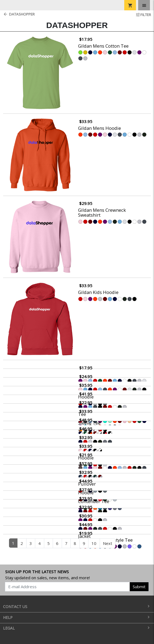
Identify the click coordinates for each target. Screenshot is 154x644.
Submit (139, 587)
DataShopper (19, 14)
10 (94, 543)
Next (108, 543)
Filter (143, 15)
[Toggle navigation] (144, 5)
